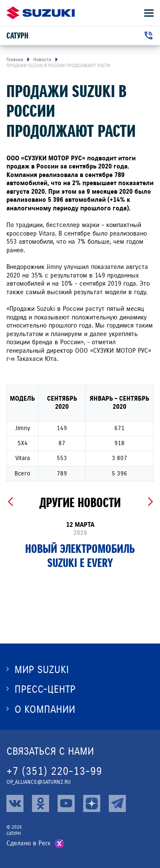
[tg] (117, 803)
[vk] (15, 803)
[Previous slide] (10, 502)
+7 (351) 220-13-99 (54, 771)
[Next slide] (150, 502)
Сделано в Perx (29, 843)
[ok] (41, 803)
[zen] (92, 803)
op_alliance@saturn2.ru (39, 782)
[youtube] (66, 803)
